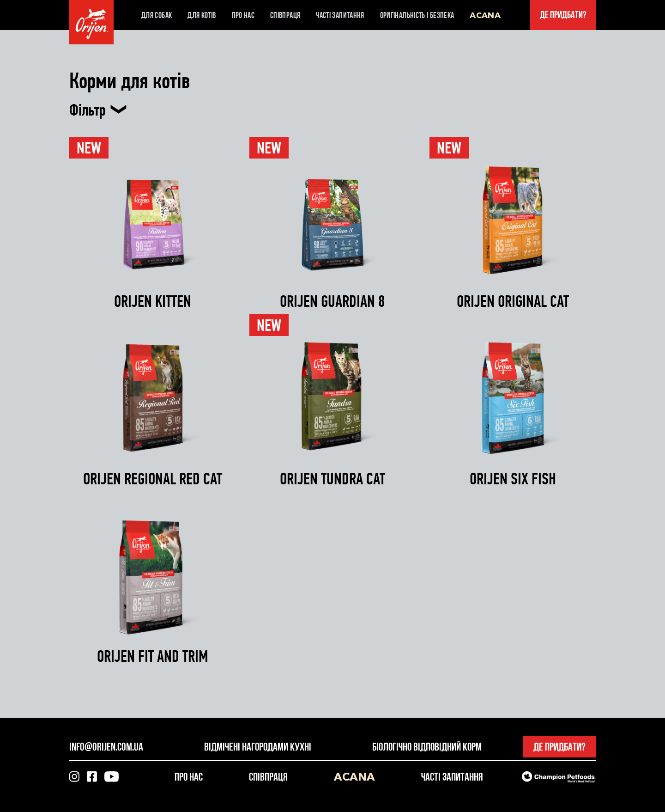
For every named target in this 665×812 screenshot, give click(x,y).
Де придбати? (563, 15)
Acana (485, 15)
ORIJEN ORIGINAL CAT (513, 302)
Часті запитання (340, 15)
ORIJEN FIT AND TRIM (153, 656)
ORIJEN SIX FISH (513, 479)
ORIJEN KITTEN (153, 302)
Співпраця (285, 15)
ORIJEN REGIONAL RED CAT (153, 479)
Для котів (202, 15)
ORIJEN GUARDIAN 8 (332, 302)
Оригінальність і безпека (417, 15)
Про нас (243, 15)
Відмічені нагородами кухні (258, 747)
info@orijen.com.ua (106, 747)
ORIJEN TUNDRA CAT (332, 479)
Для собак (157, 15)
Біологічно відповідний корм (427, 747)
